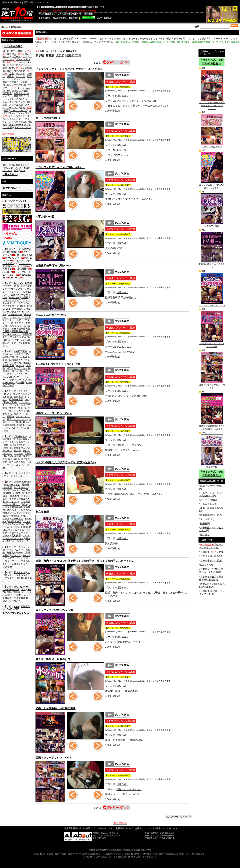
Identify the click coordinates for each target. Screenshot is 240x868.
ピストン (7, 170)
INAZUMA (14, 297)
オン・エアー (16, 320)
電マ (27, 113)
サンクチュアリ (21, 394)
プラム (13, 513)
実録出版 (18, 397)
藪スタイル (20, 572)
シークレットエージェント (17, 404)
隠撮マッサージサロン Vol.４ (212, 385)
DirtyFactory (21, 436)
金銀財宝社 (8, 365)
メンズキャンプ (17, 564)
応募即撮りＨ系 (20, 331)
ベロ (23, 170)
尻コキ (20, 65)
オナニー (20, 76)
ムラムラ (16, 555)
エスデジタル (9, 312)
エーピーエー (15, 314)
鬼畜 (6, 110)
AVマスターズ (19, 326)
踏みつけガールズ (16, 510)
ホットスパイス (16, 530)
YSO (16, 606)
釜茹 (18, 357)
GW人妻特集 (207, 565)
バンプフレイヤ (11, 490)
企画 (23, 102)
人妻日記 (25, 502)
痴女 (11, 68)
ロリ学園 (27, 592)
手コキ (26, 62)
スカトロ (17, 91)
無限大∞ (11, 553)
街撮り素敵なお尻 (209, 515)
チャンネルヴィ (20, 442)
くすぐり (7, 96)
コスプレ (14, 102)
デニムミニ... (124, 347)
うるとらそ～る (20, 303)
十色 (19, 456)
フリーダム (17, 519)
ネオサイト (25, 473)
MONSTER (23, 269)
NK (15, 473)
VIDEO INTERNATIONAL (17, 251)
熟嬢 (18, 422)
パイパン (14, 116)
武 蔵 (28, 553)
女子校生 (11, 54)
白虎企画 (7, 269)
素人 (27, 54)
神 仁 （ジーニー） (17, 419)
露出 (23, 108)
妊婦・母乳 (13, 71)
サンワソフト (14, 258)
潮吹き (10, 76)
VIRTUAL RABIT (22, 482)
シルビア (25, 405)
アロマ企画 (10, 295)
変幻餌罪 (16, 536)
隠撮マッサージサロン (129, 445)
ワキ (23, 116)
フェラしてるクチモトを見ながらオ (136, 101)
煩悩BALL (8, 493)
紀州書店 (14, 360)
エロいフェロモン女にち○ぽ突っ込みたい (212, 185)
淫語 (5, 82)
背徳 (11, 165)
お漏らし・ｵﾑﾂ (21, 93)
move (20, 553)
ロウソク (8, 168)
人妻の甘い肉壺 (212, 225)
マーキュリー (21, 547)
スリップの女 (207, 500)
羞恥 (11, 113)
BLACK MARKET (11, 516)
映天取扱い (18, 309)
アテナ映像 (13, 286)
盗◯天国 (19, 459)
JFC (27, 399)
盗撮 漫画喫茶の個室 (212, 508)
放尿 (26, 91)
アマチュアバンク (16, 322)
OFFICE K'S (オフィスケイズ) (17, 336)
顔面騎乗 (7, 93)
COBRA (8, 272)
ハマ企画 (23, 266)
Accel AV (18, 283)
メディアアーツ (11, 558)
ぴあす (27, 493)
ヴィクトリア (9, 306)
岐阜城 (17, 363)
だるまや (16, 439)
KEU (9, 368)
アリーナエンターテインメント (17, 290)
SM (9, 91)
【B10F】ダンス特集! (211, 561)
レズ (20, 88)
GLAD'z (20, 365)
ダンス (19, 113)
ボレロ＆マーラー (21, 541)
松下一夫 (7, 550)
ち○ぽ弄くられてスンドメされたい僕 (212, 344)
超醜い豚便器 (9, 445)
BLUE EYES (15, 521)
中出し (24, 85)
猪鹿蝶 (25, 297)
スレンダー (17, 119)
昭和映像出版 (16, 399)
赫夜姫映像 (8, 357)
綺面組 (26, 363)
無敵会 (6, 555)
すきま (13, 408)
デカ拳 (17, 451)
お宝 (16, 170)
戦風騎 (10, 416)
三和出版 (7, 397)
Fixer (15, 527)
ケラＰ (15, 374)
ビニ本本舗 (13, 496)
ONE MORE (13, 609)
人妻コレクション (16, 500)
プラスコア (24, 513)
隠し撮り (205, 535)
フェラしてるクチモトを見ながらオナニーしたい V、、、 (212, 104)
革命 (25, 351)
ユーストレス (18, 575)
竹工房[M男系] (24, 255)
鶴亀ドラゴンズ (22, 448)
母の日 (25, 485)
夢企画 (28, 578)
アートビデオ (14, 343)
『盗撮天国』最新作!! (211, 556)
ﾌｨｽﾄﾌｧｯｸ (14, 122)
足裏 (11, 74)
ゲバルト (21, 371)
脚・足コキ (8, 65)
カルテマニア (21, 354)
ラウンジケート (22, 587)
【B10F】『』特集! (212, 552)
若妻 (23, 71)
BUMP (18, 493)
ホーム (5, 27)
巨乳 (16, 85)
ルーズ (28, 165)
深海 (5, 408)
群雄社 (21, 382)
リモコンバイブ (18, 110)
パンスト (20, 74)
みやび (26, 555)
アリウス (11, 289)
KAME (17, 351)
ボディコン (13, 108)
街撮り (204, 523)
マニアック (20, 550)
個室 (5, 165)
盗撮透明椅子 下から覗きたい (212, 265)
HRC (21, 306)
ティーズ (15, 278)
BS (4, 496)
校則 (26, 168)
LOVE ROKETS (11, 589)
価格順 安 (72, 55)
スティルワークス (15, 428)
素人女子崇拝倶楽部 (16, 424)
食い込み (16, 99)
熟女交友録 (212, 466)
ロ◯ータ (16, 57)
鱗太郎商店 (14, 592)
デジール (18, 453)
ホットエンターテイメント (16, 537)
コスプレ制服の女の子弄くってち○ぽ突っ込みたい (212, 426)
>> (10, 174)
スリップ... (122, 150)
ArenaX (27, 292)
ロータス (14, 601)
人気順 (60, 55)
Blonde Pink (18, 524)
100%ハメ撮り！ (11, 504)
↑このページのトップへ (179, 817)
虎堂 (23, 462)
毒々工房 (14, 462)
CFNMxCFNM (10, 402)
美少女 (6, 57)
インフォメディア (12, 300)
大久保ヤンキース (12, 334)
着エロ (24, 122)
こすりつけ (15, 82)
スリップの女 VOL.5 (212, 146)
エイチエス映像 (16, 327)
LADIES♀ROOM (12, 595)
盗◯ (23, 96)
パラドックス (21, 487)
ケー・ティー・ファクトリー (15, 378)
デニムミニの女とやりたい (212, 304)
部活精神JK (17, 507)
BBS (24, 504)
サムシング (20, 391)
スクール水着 (16, 105)
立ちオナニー (21, 79)
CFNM (6, 51)
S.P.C (5, 346)
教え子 (19, 165)
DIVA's (11, 456)
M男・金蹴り (18, 51)
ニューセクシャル (13, 476)
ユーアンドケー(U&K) (16, 577)
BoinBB (25, 490)
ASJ (28, 309)
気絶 (16, 96)
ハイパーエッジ (12, 485)
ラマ (23, 589)
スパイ (18, 168)
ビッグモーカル (17, 499)
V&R (25, 516)
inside (26, 343)
